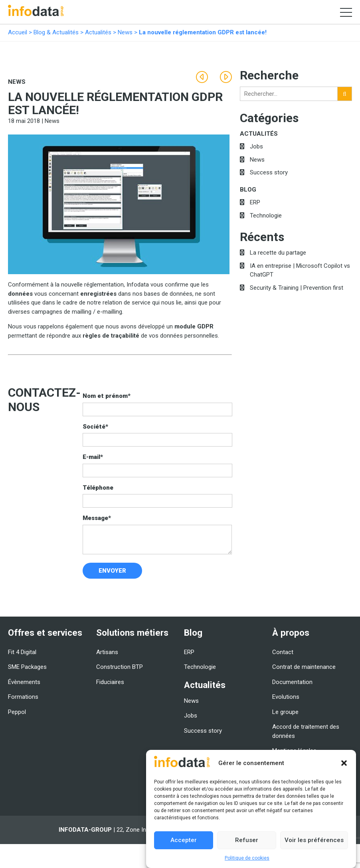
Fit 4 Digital (22, 652)
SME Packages (27, 667)
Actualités (98, 32)
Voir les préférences (314, 840)
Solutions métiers (132, 633)
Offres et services (45, 633)
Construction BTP (120, 667)
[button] (344, 763)
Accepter (184, 840)
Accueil (18, 32)
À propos (291, 633)
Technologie (266, 216)
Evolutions (286, 697)
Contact (283, 652)
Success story (269, 172)
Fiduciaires (110, 682)
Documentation (292, 682)
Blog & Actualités (56, 32)
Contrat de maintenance (304, 667)
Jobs (256, 146)
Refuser (247, 840)
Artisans (107, 652)
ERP (255, 202)
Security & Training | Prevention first (297, 288)
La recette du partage (278, 253)
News (125, 32)
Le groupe (285, 712)
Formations (23, 697)
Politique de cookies (247, 858)
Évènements (24, 682)
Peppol (17, 712)
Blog (248, 190)
